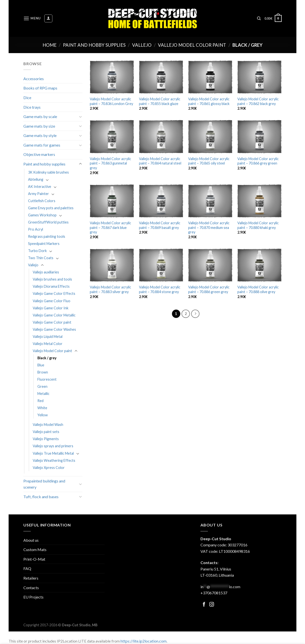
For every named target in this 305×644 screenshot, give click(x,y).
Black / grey (47, 358)
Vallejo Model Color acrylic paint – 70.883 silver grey (110, 289)
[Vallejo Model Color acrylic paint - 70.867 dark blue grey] (112, 201)
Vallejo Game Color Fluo (52, 301)
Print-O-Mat (34, 559)
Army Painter (38, 194)
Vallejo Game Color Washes (54, 329)
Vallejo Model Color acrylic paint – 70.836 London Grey (111, 101)
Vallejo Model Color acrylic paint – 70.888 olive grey (258, 289)
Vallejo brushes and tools (52, 279)
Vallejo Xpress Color (49, 468)
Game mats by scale (40, 116)
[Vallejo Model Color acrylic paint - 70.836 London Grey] (112, 77)
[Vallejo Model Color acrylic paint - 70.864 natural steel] (161, 137)
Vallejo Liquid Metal (48, 337)
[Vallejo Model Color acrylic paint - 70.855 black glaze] (161, 77)
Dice (27, 97)
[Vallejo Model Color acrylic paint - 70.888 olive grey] (259, 265)
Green (42, 386)
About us (31, 540)
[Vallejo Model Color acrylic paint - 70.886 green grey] (210, 265)
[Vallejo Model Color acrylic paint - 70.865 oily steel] (210, 137)
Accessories (34, 79)
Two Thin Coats (41, 258)
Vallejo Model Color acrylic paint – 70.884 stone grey (160, 289)
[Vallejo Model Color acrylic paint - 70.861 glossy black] (210, 77)
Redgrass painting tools (47, 236)
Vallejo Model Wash (48, 425)
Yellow (43, 415)
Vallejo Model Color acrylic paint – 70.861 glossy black (209, 101)
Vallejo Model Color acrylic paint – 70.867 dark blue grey (110, 227)
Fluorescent (47, 379)
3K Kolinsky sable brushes (48, 172)
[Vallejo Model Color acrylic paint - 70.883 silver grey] (112, 265)
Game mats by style (40, 135)
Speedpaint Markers (44, 244)
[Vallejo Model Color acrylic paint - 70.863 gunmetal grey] (112, 137)
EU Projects (33, 597)
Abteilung (36, 179)
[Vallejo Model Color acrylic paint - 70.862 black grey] (259, 77)
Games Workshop (42, 215)
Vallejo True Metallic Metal (53, 453)
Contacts (31, 588)
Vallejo (142, 45)
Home (50, 45)
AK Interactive (40, 187)
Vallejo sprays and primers (53, 446)
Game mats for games (42, 145)
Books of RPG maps (40, 88)
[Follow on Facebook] (204, 605)
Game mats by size (39, 126)
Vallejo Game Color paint (52, 322)
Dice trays (32, 107)
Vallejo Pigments (46, 439)
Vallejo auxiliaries (46, 272)
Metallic (43, 394)
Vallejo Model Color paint (192, 45)
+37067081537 (214, 593)
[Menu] (32, 18)
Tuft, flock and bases (41, 497)
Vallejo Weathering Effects (54, 460)
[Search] (259, 18)
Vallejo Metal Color (48, 344)
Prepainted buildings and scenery (44, 484)
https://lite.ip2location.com (144, 641)
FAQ (27, 568)
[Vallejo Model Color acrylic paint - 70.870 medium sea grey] (210, 201)
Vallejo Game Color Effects (54, 293)
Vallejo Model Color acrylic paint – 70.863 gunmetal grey (110, 163)
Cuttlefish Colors (42, 201)
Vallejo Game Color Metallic (54, 315)
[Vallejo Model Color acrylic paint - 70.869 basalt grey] (161, 201)
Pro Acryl (36, 229)
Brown (43, 372)
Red (40, 401)
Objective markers (39, 154)
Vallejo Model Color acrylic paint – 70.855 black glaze (160, 101)
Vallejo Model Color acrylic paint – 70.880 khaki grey (258, 225)
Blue (41, 365)
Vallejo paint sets (46, 432)
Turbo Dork (37, 251)
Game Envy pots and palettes (51, 208)
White (42, 408)
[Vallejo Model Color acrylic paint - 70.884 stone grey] (161, 265)
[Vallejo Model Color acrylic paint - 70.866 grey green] (259, 137)
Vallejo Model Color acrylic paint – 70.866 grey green (258, 161)
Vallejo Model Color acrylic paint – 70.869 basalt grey (160, 225)
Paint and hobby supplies (94, 45)
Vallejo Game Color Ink (51, 308)
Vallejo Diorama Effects (51, 286)
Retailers (31, 578)
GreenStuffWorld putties (48, 222)
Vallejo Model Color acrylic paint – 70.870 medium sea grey (209, 227)
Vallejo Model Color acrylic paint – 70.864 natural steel (160, 161)
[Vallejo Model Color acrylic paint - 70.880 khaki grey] (259, 201)
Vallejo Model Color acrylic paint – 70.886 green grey (209, 289)
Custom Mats (35, 549)
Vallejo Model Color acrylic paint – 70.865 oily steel (209, 161)
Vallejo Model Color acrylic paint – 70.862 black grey (258, 101)
